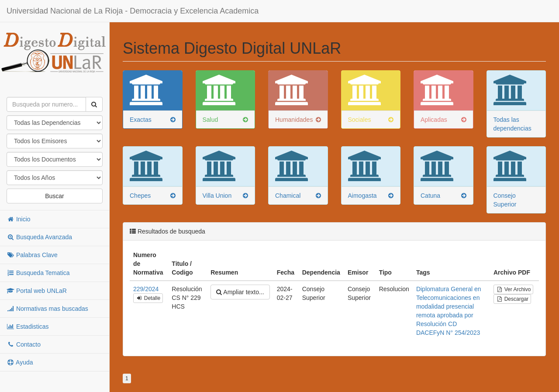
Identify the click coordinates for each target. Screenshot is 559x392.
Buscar (55, 196)
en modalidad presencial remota (448, 306)
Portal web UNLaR (37, 291)
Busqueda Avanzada (39, 237)
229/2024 (146, 289)
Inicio (19, 219)
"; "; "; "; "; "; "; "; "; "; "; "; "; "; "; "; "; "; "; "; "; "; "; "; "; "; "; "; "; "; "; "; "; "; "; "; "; (55, 178)
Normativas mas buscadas (47, 309)
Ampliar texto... (240, 292)
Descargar (512, 299)
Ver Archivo (513, 289)
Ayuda (20, 362)
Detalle (148, 298)
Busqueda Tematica (38, 273)
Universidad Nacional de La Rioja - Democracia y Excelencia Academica (133, 11)
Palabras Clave (32, 255)
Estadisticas (28, 327)
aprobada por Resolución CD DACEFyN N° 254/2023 (448, 324)
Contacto (24, 344)
